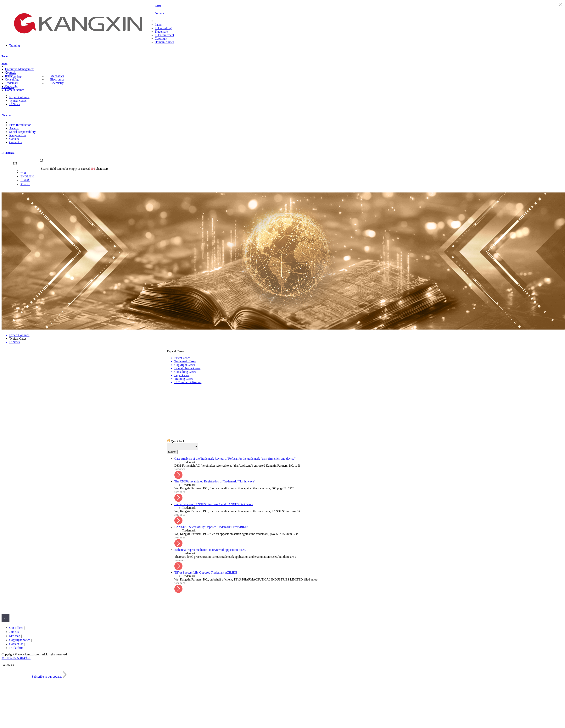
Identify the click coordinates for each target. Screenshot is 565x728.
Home (158, 6)
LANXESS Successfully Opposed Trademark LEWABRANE (212, 527)
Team (5, 56)
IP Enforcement (164, 35)
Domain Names (164, 42)
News (4, 63)
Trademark (161, 32)
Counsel (10, 72)
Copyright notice (20, 640)
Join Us (14, 632)
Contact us (16, 142)
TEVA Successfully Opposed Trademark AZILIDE (206, 572)
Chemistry (57, 83)
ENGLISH (27, 176)
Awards (14, 128)
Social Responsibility (22, 132)
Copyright (161, 39)
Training (15, 45)
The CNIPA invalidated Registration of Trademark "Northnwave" (215, 481)
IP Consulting (163, 28)
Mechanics (57, 76)
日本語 (25, 180)
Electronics (57, 79)
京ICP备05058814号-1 (16, 658)
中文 (24, 172)
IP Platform (8, 153)
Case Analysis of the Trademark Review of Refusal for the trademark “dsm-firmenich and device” (235, 459)
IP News (14, 104)
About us (6, 115)
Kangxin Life (18, 135)
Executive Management (20, 69)
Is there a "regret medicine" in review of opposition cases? (210, 550)
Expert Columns (19, 97)
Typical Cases (18, 101)
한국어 (25, 184)
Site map (15, 636)
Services (159, 13)
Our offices (16, 628)
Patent (159, 25)
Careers (14, 139)
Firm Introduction (20, 125)
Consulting (12, 79)
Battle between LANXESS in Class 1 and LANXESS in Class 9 (214, 504)
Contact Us (16, 644)
